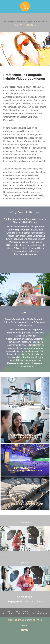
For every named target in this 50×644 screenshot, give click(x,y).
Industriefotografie (25, 502)
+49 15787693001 (34, 602)
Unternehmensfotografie (25, 437)
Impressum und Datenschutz (25, 620)
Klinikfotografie (25, 404)
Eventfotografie (25, 468)
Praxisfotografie (25, 401)
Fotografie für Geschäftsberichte (25, 504)
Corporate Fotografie (25, 435)
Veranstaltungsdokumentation (25, 471)
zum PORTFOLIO (25, 25)
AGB (25, 625)
